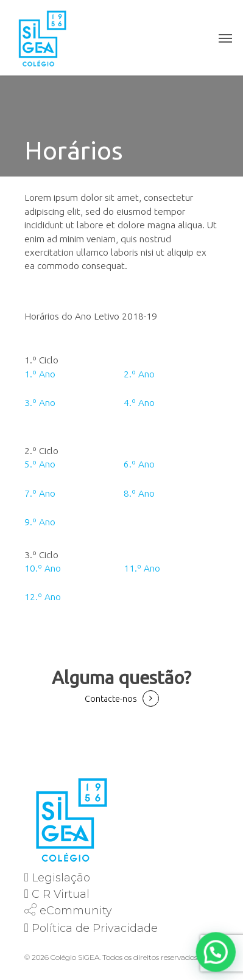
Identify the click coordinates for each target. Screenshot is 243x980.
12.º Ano (43, 597)
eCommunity (76, 911)
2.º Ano (139, 374)
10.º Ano (43, 568)
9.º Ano (40, 522)
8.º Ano (139, 493)
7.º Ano (40, 493)
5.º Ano (40, 464)
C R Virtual (61, 894)
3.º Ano (40, 403)
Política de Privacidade (95, 928)
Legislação (61, 878)
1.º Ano (40, 374)
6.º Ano (139, 464)
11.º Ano (142, 568)
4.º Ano (139, 403)
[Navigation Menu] (225, 38)
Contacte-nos (111, 699)
